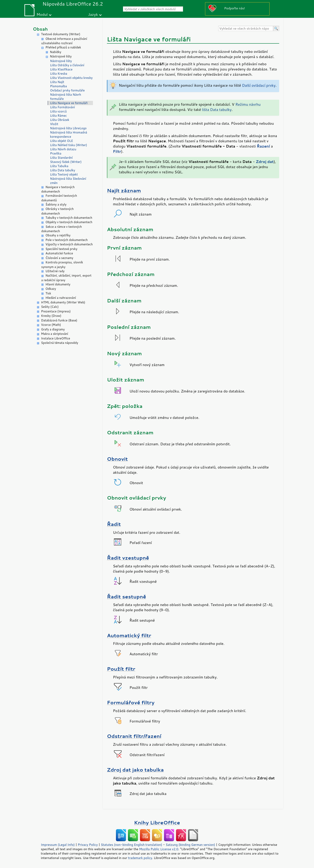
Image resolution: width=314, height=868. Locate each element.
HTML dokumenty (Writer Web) (63, 302)
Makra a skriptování (55, 334)
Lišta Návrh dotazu (63, 149)
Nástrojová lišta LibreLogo (68, 128)
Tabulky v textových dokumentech (69, 218)
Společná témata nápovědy (60, 343)
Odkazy (51, 289)
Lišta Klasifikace (61, 69)
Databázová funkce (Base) (59, 320)
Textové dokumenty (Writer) (61, 34)
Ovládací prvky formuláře (67, 90)
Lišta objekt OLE (61, 141)
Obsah (40, 29)
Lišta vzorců (58, 111)
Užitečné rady (55, 271)
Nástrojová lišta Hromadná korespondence (69, 134)
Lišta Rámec (58, 116)
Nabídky (56, 52)
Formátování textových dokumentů (59, 198)
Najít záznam (124, 190)
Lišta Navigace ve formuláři (69, 103)
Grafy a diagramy (53, 329)
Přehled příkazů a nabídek (63, 47)
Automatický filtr (129, 635)
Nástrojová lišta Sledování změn (68, 181)
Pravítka (56, 153)
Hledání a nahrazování (61, 298)
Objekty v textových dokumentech (69, 222)
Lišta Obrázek (60, 120)
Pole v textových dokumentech (67, 240)
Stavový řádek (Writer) (66, 162)
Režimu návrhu (248, 104)
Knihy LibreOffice (157, 822)
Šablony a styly (56, 204)
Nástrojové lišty (61, 56)
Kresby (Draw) (51, 316)
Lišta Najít (57, 82)
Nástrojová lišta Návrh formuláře (66, 97)
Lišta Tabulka (59, 166)
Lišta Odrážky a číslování (67, 65)
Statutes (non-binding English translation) (131, 845)
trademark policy (140, 858)
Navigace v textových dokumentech (58, 189)
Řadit (114, 524)
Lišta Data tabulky (63, 170)
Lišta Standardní (61, 158)
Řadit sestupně (126, 597)
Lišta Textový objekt (64, 174)
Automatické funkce (59, 253)
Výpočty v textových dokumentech (69, 244)
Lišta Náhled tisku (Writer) (68, 145)
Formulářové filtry (131, 702)
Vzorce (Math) (51, 325)
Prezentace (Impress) (56, 311)
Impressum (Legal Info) (58, 845)
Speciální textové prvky (61, 249)
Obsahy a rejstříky (58, 235)
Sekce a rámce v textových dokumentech (62, 229)
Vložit (54, 124)
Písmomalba (58, 86)
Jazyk (93, 14)
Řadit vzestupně (128, 558)
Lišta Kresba (59, 74)
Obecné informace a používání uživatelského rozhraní (64, 41)
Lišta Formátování (62, 107)
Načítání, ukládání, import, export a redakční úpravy (66, 278)
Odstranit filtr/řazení (134, 736)
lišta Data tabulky (217, 109)
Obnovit (117, 459)
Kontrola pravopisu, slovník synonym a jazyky (62, 265)
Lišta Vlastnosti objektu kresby (71, 78)
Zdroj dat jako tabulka (135, 770)
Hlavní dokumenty (58, 284)
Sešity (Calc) (50, 307)
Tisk (48, 293)
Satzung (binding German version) (191, 845)
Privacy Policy (88, 845)
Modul (42, 14)
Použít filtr (121, 669)
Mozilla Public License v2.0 (159, 849)
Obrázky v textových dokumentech (57, 211)
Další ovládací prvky (259, 85)
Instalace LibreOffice (56, 338)
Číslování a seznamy (59, 258)
